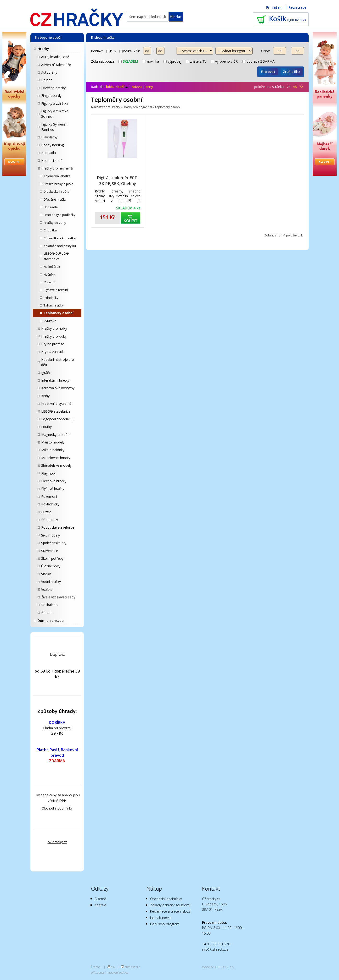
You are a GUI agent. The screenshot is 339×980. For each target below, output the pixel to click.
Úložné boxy (51, 566)
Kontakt (101, 905)
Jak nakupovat (161, 918)
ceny (149, 87)
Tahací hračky (54, 305)
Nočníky (49, 274)
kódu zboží (117, 87)
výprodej (172, 61)
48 (295, 87)
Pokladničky (50, 504)
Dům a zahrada (51, 621)
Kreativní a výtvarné (56, 403)
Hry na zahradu (53, 352)
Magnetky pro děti (55, 435)
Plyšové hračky (53, 489)
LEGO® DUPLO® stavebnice (56, 256)
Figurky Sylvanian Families (54, 127)
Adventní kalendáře (56, 65)
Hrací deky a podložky (59, 215)
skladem (128, 61)
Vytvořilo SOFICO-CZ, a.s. (218, 967)
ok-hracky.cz (57, 842)
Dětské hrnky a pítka (58, 184)
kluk (111, 51)
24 (288, 87)
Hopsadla (48, 153)
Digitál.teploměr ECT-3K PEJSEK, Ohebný (118, 181)
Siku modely (51, 535)
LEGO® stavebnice (56, 411)
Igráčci (46, 373)
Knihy (45, 396)
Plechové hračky (54, 481)
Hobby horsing (52, 145)
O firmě (100, 899)
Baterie (47, 613)
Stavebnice (50, 551)
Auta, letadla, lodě (55, 57)
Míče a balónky (53, 450)
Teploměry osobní (59, 313)
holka (126, 51)
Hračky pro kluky (54, 336)
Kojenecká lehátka (57, 176)
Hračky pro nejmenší (57, 168)
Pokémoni (49, 496)
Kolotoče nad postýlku (60, 246)
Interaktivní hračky (55, 380)
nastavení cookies (117, 972)
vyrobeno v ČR (224, 61)
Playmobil (49, 473)
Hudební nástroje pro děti (58, 362)
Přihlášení (274, 7)
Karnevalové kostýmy (58, 388)
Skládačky (51, 298)
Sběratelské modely (56, 465)
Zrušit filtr (292, 72)
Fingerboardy (51, 96)
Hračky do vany (55, 223)
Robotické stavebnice (58, 527)
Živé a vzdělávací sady (58, 597)
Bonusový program (165, 924)
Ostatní (49, 282)
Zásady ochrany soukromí (170, 905)
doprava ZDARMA (258, 61)
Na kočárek (52, 267)
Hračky (43, 49)
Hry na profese (53, 344)
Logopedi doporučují (57, 419)
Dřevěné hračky (53, 88)
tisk (113, 967)
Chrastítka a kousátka (60, 238)
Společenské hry (54, 543)
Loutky (46, 427)
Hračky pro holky (54, 328)
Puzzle (46, 512)
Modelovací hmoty (56, 458)
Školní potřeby (52, 558)
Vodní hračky (51, 582)
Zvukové (50, 321)
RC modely (50, 520)
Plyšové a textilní (56, 290)
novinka (151, 61)
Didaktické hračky (56, 192)
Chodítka (50, 230)
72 (301, 87)
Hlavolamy (49, 137)
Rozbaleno (49, 605)
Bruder (46, 80)
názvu (137, 87)
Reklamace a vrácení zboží (170, 911)
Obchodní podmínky (57, 808)
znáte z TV (196, 61)
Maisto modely (53, 442)
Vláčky (46, 574)
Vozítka (47, 589)
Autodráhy (49, 72)
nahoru (97, 967)
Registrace (297, 7)
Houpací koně (52, 161)
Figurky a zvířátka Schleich (55, 114)
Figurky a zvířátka (55, 103)
